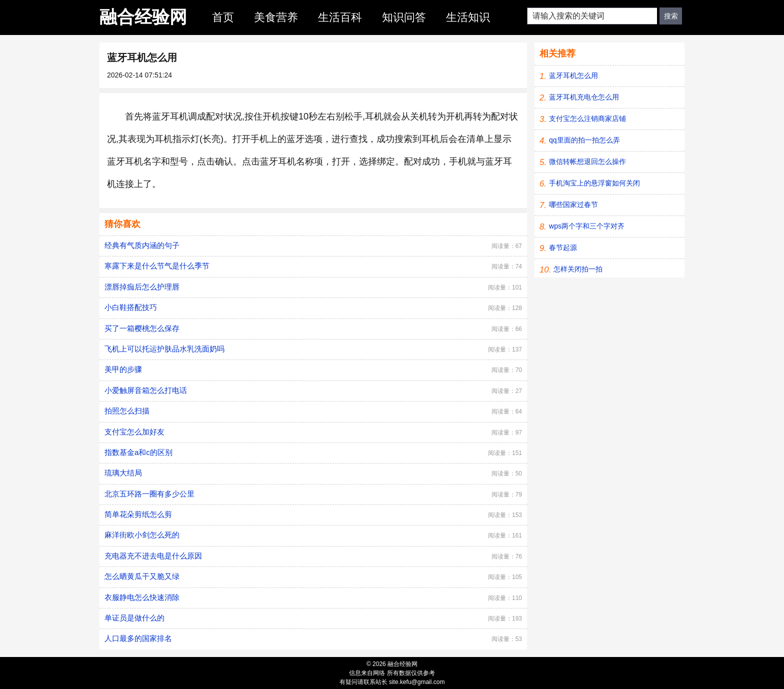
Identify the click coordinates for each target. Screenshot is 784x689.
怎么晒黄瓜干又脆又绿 (142, 576)
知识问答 (404, 17)
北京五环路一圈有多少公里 (149, 494)
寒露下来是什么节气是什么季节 (157, 266)
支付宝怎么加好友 (134, 432)
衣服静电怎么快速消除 (142, 597)
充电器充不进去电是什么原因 (153, 556)
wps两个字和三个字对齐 (587, 226)
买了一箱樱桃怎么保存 (142, 328)
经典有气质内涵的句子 (142, 245)
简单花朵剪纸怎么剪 (138, 514)
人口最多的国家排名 (138, 638)
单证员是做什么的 (134, 618)
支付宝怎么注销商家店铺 (587, 118)
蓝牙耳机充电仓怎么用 (584, 97)
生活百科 (340, 17)
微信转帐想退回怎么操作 (587, 161)
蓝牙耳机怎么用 (573, 75)
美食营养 (276, 17)
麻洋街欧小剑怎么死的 (142, 535)
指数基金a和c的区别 (138, 452)
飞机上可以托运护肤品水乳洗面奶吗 (164, 349)
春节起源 (563, 247)
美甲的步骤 (123, 369)
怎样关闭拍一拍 (578, 269)
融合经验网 (143, 17)
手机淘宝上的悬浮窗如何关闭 (594, 183)
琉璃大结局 (123, 473)
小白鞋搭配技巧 (131, 307)
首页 (223, 17)
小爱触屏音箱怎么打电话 (146, 390)
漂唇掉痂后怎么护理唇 (142, 287)
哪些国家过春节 (573, 204)
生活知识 (468, 17)
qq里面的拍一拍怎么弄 (584, 140)
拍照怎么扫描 (127, 411)
